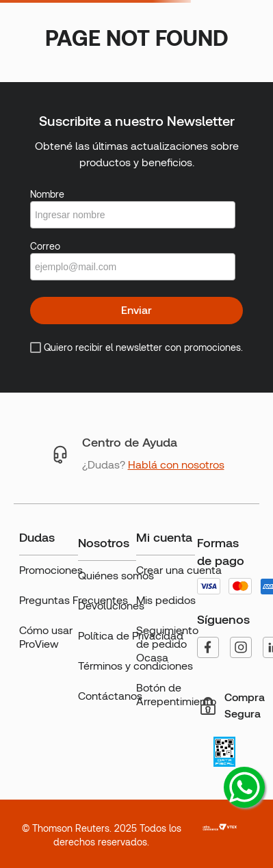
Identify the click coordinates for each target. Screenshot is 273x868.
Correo (45, 246)
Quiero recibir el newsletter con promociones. (143, 347)
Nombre (47, 194)
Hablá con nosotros (176, 465)
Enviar (136, 310)
